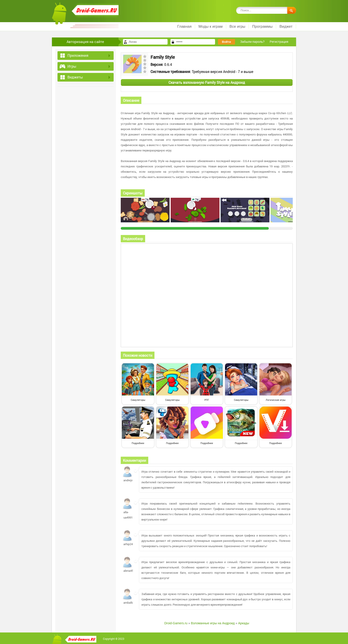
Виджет (286, 26)
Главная (184, 26)
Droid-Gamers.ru (176, 623)
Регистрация (279, 42)
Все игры (237, 26)
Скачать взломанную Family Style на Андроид (207, 82)
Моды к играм (211, 26)
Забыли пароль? (252, 42)
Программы (262, 26)
